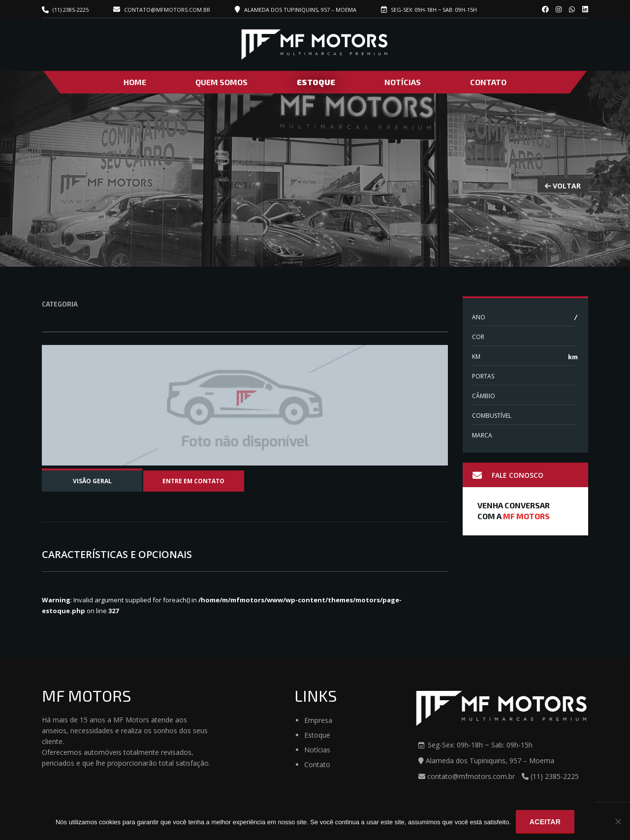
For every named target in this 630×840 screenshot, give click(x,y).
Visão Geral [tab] (92, 481)
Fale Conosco (508, 475)
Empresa (318, 720)
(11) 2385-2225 (71, 10)
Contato (488, 82)
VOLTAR (563, 185)
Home (135, 82)
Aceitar (545, 822)
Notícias (403, 82)
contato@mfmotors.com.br (162, 10)
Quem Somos (221, 82)
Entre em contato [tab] (193, 481)
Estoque (316, 82)
